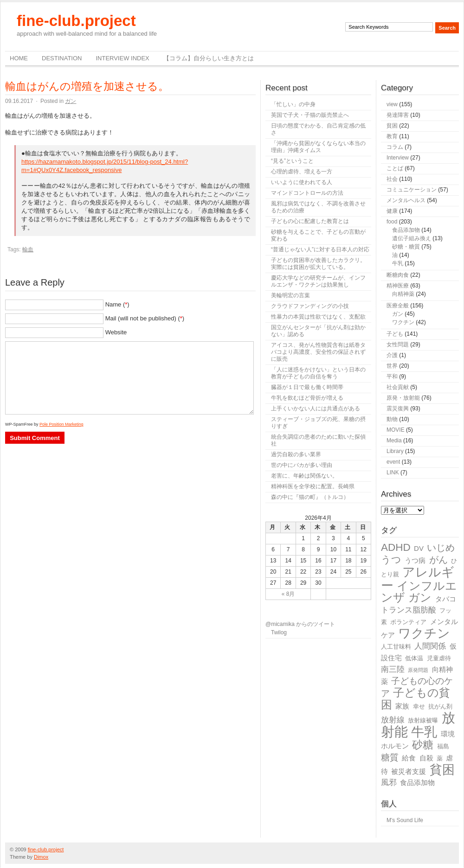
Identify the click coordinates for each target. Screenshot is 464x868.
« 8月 (288, 594)
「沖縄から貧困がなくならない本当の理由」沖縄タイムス (318, 147)
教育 (392, 136)
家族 (402, 706)
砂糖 (423, 745)
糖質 (390, 757)
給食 (409, 758)
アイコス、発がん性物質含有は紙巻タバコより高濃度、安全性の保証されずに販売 (318, 352)
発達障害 (398, 115)
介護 (392, 355)
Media (394, 440)
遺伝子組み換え (412, 238)
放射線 (393, 720)
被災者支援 (409, 771)
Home (19, 58)
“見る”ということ (292, 161)
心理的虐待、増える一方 (302, 172)
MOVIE (396, 430)
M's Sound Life (405, 820)
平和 (392, 377)
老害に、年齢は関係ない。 (304, 476)
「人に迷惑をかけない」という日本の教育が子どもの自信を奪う (318, 373)
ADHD (396, 547)
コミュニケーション (412, 190)
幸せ (419, 706)
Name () (117, 304)
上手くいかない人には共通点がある (316, 408)
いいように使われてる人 (302, 182)
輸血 (28, 249)
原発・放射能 (403, 398)
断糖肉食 (398, 275)
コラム (395, 147)
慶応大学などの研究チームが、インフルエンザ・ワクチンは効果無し (318, 281)
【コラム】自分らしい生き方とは (209, 58)
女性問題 (398, 345)
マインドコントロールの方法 (307, 193)
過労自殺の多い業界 (296, 454)
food (392, 222)
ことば (395, 168)
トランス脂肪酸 (409, 610)
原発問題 (418, 670)
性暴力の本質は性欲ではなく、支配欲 (318, 317)
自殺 (426, 758)
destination (62, 58)
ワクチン (403, 322)
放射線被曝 (423, 720)
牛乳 (398, 263)
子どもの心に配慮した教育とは (310, 221)
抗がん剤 (440, 706)
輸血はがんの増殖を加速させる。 (87, 86)
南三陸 (393, 669)
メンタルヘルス (406, 200)
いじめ (441, 548)
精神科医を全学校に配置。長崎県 (313, 486)
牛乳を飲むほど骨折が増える (307, 398)
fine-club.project (76, 21)
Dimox (41, 857)
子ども (395, 334)
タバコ (446, 599)
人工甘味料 (396, 647)
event (393, 462)
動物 (392, 419)
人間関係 (430, 646)
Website (116, 332)
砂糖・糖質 (406, 247)
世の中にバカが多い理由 (302, 465)
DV (419, 548)
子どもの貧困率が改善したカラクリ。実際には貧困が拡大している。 (318, 264)
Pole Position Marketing (61, 424)
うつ (391, 560)
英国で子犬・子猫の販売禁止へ (310, 115)
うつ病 (415, 560)
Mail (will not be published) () (145, 318)
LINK (393, 472)
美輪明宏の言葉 (290, 295)
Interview (398, 158)
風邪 (389, 782)
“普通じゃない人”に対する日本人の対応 (320, 249)
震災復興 (398, 408)
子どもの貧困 (416, 699)
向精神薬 (403, 294)
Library (395, 451)
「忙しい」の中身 (293, 104)
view (392, 104)
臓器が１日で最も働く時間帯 (307, 387)
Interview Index (122, 58)
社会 (392, 179)
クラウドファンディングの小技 (310, 306)
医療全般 (398, 306)
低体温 (414, 658)
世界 (392, 366)
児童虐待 (439, 658)
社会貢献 (398, 387)
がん (438, 560)
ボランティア (408, 622)
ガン (71, 101)
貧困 (392, 126)
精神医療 (398, 286)
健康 (392, 211)
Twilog (279, 632)
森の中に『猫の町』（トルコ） (310, 497)
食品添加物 (406, 230)
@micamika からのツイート (300, 624)
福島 (443, 746)
